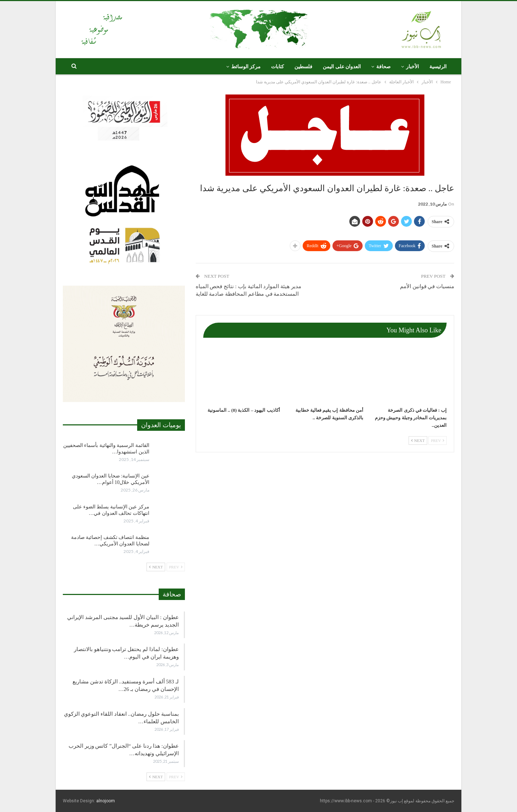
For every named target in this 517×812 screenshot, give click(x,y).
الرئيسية (438, 67)
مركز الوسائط (246, 67)
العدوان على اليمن (342, 67)
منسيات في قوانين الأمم (427, 286)
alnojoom (106, 801)
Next (418, 440)
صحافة (383, 67)
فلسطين (303, 67)
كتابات (278, 67)
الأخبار (413, 67)
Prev (437, 440)
